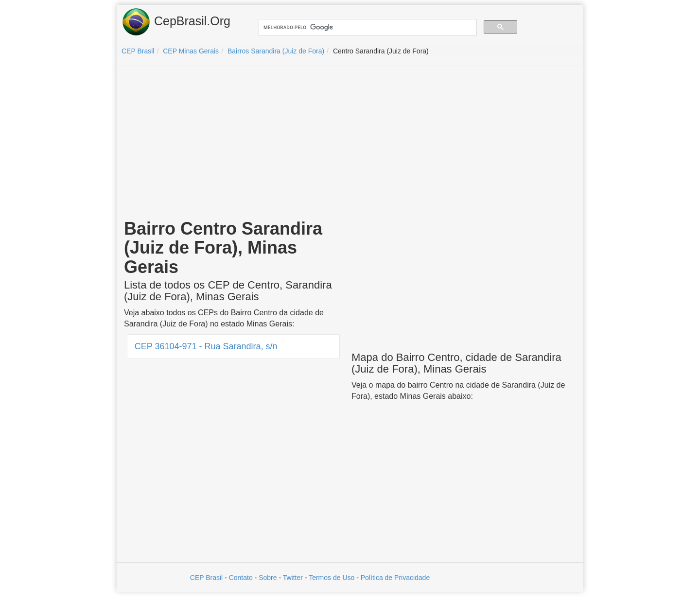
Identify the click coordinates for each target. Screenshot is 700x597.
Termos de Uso (332, 578)
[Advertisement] (350, 144)
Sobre (268, 578)
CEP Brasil (206, 578)
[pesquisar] (367, 27)
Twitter (293, 578)
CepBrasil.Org (176, 22)
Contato (241, 578)
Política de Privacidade (395, 578)
